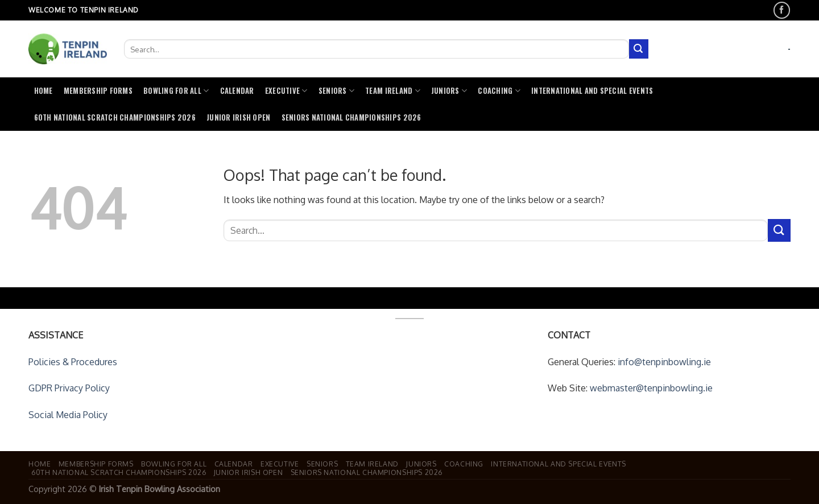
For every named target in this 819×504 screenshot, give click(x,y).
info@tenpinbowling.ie (664, 362)
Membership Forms (98, 91)
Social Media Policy (68, 415)
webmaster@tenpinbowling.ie (651, 388)
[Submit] (639, 49)
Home (44, 91)
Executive (286, 91)
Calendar (237, 91)
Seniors (336, 91)
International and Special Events (592, 91)
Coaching (499, 91)
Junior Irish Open (238, 117)
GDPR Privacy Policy (69, 388)
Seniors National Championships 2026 (351, 117)
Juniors (449, 91)
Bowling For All (176, 91)
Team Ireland (393, 91)
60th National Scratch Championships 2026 (115, 117)
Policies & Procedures (73, 362)
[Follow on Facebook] (782, 10)
